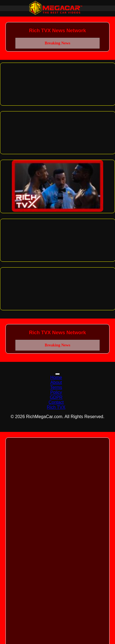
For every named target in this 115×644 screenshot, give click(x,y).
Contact (56, 402)
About (56, 382)
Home (56, 377)
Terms (56, 387)
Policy (56, 392)
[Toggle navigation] (57, 374)
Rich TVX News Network (57, 31)
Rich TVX (56, 407)
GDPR (56, 397)
